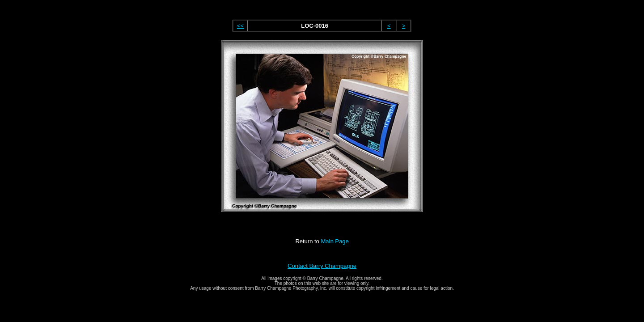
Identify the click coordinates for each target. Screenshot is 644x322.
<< (240, 26)
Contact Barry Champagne (322, 266)
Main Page (335, 241)
